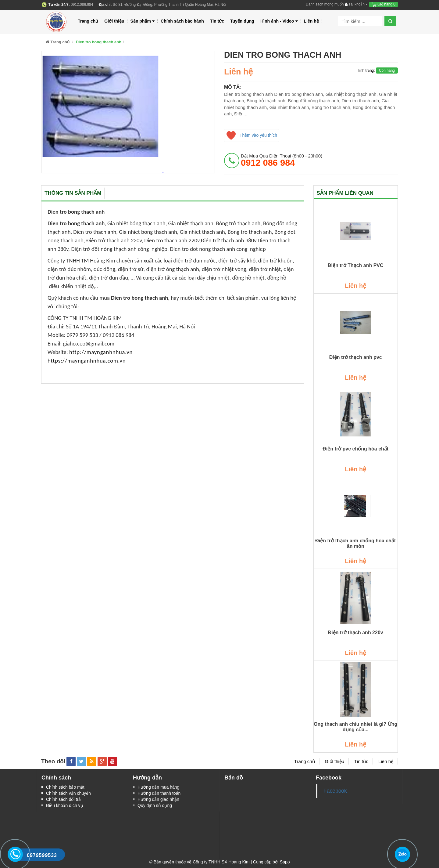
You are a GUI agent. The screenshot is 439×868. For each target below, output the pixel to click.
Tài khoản (356, 4)
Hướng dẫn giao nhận (158, 799)
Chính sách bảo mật (65, 787)
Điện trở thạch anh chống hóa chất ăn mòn (355, 543)
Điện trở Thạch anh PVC (356, 265)
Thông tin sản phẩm (73, 193)
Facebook (335, 791)
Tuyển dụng (242, 21)
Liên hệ (311, 21)
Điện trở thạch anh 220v (356, 633)
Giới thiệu (114, 21)
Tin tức (217, 21)
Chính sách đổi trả (63, 799)
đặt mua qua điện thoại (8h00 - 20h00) (282, 160)
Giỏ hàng (384, 4)
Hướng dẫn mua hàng (158, 787)
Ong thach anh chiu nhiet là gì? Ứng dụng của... (355, 727)
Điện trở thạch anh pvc (356, 357)
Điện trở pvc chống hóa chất (355, 449)
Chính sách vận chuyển (68, 793)
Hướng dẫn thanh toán (159, 793)
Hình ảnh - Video (279, 21)
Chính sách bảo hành (182, 21)
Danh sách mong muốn (325, 4)
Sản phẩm (143, 21)
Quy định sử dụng (155, 805)
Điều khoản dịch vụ (65, 805)
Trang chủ (88, 21)
